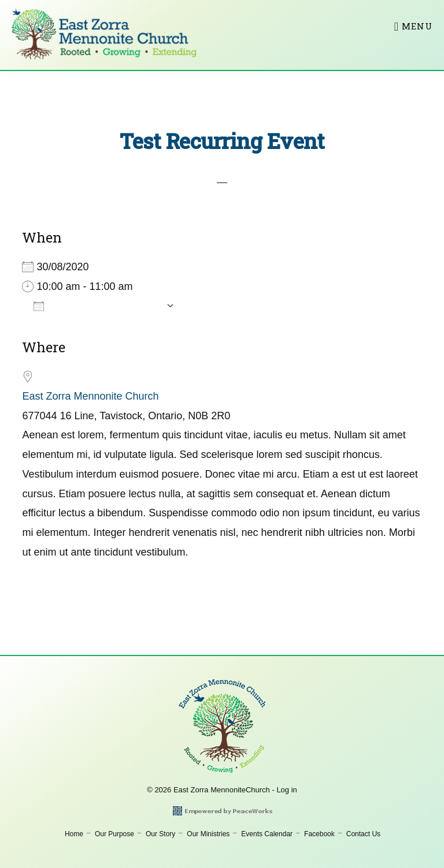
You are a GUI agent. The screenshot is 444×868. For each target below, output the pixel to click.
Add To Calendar (97, 306)
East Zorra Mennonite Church (90, 396)
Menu (417, 26)
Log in (286, 790)
